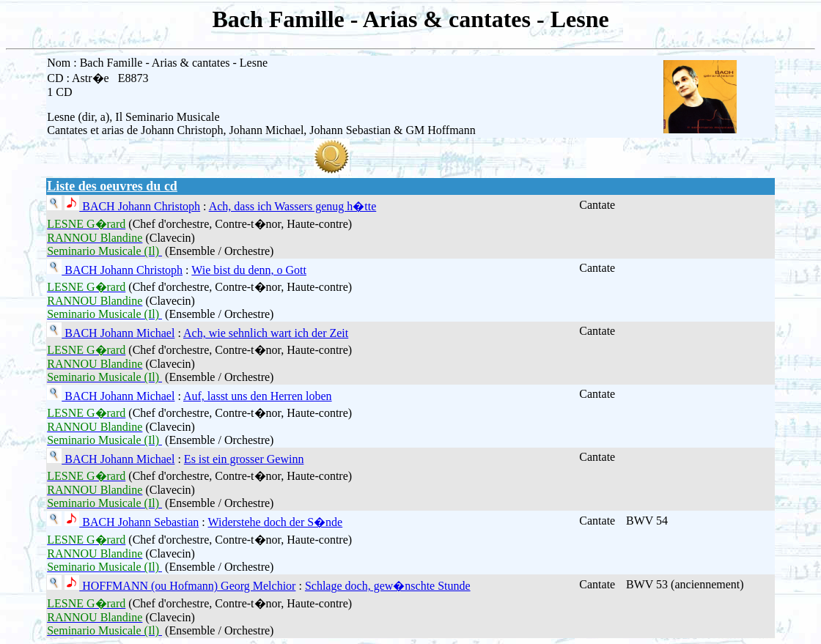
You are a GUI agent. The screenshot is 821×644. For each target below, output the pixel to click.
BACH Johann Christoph (140, 206)
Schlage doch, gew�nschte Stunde (388, 586)
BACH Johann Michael (118, 333)
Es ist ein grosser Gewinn (244, 459)
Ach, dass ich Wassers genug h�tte (293, 206)
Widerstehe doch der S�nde (275, 522)
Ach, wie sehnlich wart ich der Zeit (266, 333)
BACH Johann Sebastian (139, 522)
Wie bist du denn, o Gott (249, 270)
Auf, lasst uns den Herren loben (258, 396)
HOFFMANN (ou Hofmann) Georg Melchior (187, 586)
